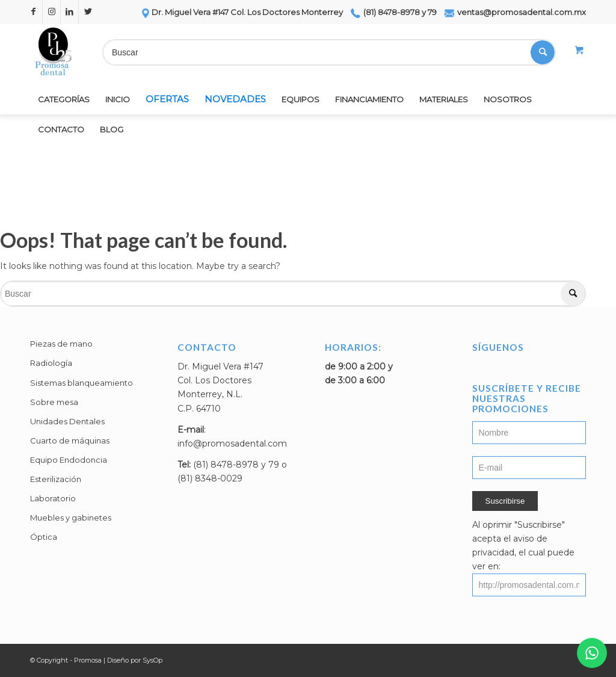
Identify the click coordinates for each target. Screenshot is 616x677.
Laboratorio (53, 498)
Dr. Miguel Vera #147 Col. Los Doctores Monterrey (242, 12)
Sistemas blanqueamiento (82, 383)
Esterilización (56, 479)
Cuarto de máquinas (70, 441)
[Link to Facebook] (33, 12)
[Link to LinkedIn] (69, 12)
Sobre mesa (54, 402)
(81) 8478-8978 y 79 (394, 12)
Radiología (51, 363)
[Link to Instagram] (51, 12)
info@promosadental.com (232, 444)
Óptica (44, 537)
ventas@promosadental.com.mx (515, 12)
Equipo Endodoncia (69, 460)
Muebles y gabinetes (71, 518)
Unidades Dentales (67, 421)
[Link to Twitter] (88, 12)
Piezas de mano (61, 344)
